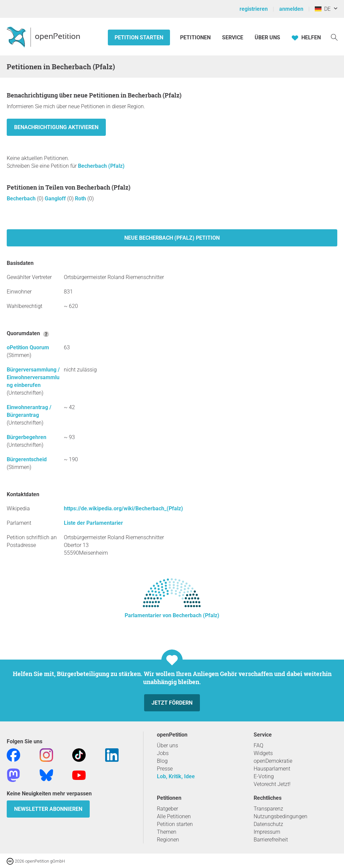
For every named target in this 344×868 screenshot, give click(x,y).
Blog (162, 761)
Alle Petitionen (174, 816)
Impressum (267, 832)
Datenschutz (268, 824)
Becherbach (22, 199)
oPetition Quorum (28, 347)
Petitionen (196, 37)
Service (233, 37)
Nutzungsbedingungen (281, 816)
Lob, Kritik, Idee (176, 776)
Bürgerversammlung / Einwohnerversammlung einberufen (33, 377)
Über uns (167, 745)
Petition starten (139, 37)
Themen (167, 832)
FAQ (259, 745)
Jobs (163, 753)
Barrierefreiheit (271, 840)
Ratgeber (167, 809)
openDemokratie (273, 761)
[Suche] (334, 37)
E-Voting (264, 776)
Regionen (168, 840)
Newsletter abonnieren (48, 809)
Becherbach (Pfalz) (101, 166)
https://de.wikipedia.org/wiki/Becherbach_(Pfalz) (123, 508)
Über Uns (267, 37)
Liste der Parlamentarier (93, 523)
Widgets (263, 753)
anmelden (291, 9)
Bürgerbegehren (27, 437)
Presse (165, 769)
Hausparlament (272, 769)
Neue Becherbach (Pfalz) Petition (172, 238)
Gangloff (56, 199)
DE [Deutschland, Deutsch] (323, 9)
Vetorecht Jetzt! (272, 784)
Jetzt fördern (172, 703)
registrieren (254, 9)
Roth (81, 199)
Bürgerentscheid (27, 459)
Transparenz (268, 809)
